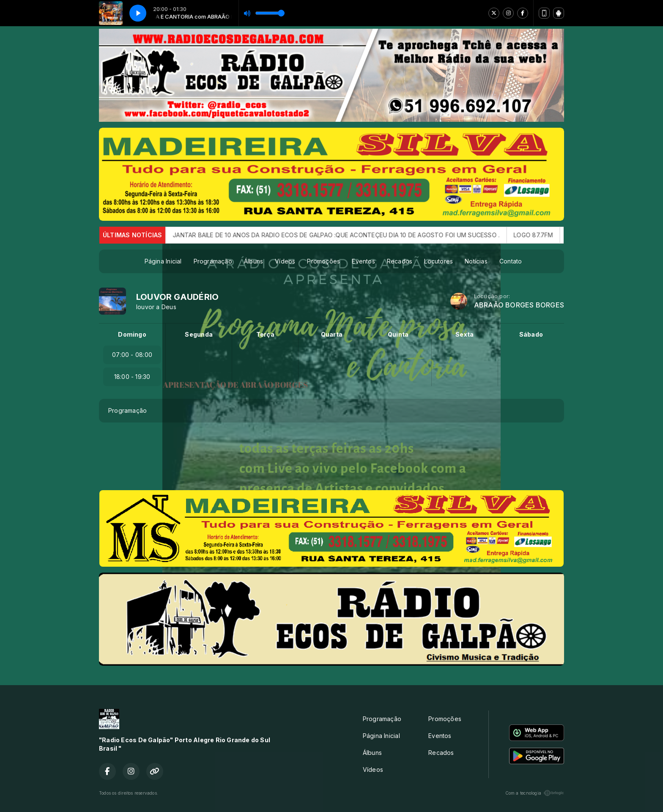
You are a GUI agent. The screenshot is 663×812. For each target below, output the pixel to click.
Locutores (438, 261)
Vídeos (285, 261)
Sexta (464, 334)
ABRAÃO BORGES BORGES (519, 305)
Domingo (132, 334)
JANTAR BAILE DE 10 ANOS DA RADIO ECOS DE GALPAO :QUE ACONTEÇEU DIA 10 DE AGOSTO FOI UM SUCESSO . (347, 235)
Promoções (323, 261)
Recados (400, 261)
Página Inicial (163, 261)
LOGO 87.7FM (544, 235)
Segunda (199, 334)
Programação (213, 261)
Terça (265, 334)
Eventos (363, 261)
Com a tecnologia (535, 793)
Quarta (332, 334)
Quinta (398, 334)
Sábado (531, 334)
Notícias (476, 261)
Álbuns (253, 261)
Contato (511, 261)
